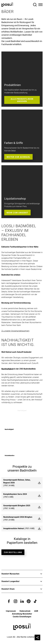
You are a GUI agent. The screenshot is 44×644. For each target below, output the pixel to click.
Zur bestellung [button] (13, 552)
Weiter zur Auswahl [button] (18, 157)
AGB (36, 611)
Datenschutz (25, 611)
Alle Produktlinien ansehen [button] (22, 100)
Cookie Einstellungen (22, 617)
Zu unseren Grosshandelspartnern (15, 331)
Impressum (11, 611)
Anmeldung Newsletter (22, 614)
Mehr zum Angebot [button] (17, 213)
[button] (9, 601)
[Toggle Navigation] (40, 5)
